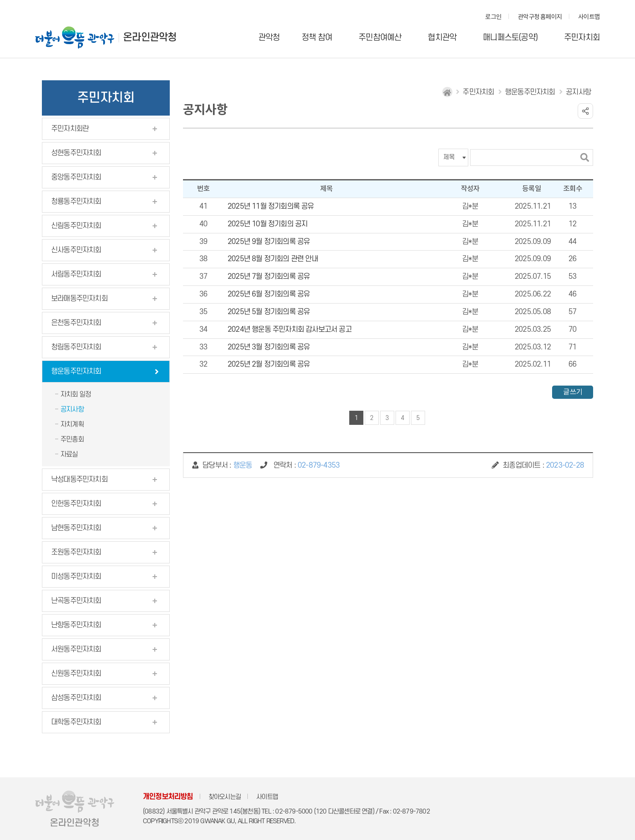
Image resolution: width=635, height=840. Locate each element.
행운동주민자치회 (76, 371)
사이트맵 (589, 17)
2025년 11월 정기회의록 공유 (271, 206)
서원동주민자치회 (76, 649)
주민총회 (72, 439)
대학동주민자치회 (76, 722)
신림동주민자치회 (76, 226)
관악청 (269, 38)
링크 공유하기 (585, 111)
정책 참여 (317, 38)
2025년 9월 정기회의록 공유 (269, 242)
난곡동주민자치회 (76, 601)
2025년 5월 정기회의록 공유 (269, 312)
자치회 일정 (76, 394)
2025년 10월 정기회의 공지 (267, 224)
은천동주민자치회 (76, 323)
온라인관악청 (150, 37)
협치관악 (442, 38)
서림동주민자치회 (76, 274)
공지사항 (72, 409)
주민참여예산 (380, 38)
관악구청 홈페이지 (540, 17)
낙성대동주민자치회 (79, 480)
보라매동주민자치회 (79, 299)
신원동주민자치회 (76, 674)
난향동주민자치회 (76, 625)
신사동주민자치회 (76, 250)
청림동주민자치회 (76, 347)
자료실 (69, 454)
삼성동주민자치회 (76, 698)
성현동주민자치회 (76, 153)
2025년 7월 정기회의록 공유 (269, 277)
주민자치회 (582, 38)
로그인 (493, 17)
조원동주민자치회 (76, 552)
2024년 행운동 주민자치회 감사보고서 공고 (289, 330)
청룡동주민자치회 (76, 202)
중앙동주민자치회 (76, 177)
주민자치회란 (70, 129)
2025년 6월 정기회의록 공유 (269, 294)
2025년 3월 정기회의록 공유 (269, 347)
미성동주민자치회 (76, 577)
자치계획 (72, 424)
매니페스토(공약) (510, 38)
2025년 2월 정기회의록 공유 (269, 364)
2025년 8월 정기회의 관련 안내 (273, 259)
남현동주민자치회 (76, 528)
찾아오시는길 (225, 797)
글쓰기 (573, 392)
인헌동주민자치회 (76, 504)
